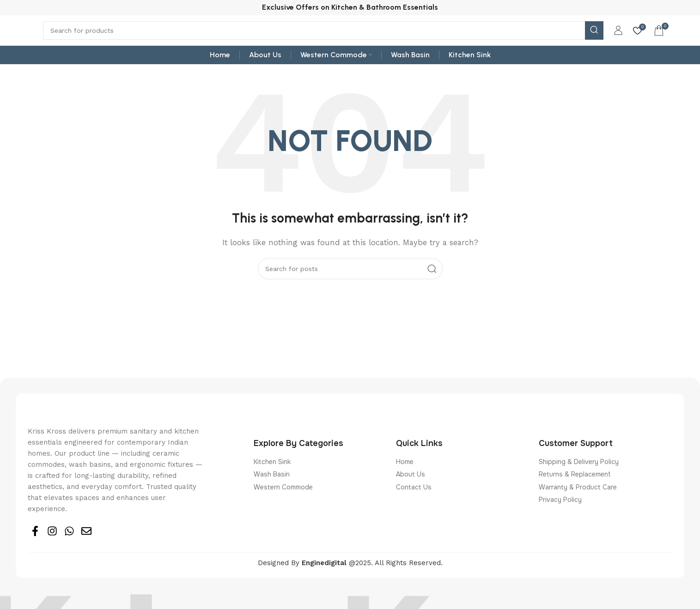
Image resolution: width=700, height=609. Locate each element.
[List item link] (320, 471)
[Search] (323, 37)
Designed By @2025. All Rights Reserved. (350, 573)
